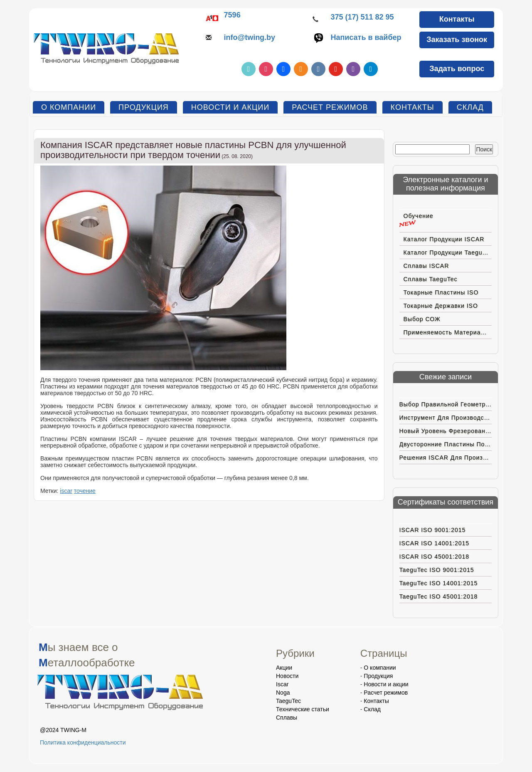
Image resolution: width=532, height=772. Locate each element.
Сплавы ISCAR (426, 266)
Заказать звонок (457, 40)
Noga (283, 693)
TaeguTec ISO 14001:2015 (439, 583)
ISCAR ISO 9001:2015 (433, 530)
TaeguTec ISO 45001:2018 (439, 596)
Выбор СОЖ (422, 319)
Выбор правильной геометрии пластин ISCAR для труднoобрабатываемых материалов (446, 404)
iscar (66, 491)
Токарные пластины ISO (441, 292)
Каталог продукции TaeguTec (448, 252)
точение (85, 491)
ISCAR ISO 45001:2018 (435, 557)
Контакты (457, 19)
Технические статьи (303, 709)
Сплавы (287, 718)
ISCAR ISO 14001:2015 (435, 543)
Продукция (144, 107)
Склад (470, 107)
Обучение (419, 216)
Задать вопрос (457, 69)
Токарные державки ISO (441, 306)
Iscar (282, 684)
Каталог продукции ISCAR (444, 239)
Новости (287, 676)
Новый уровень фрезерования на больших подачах (446, 431)
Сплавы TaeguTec (431, 279)
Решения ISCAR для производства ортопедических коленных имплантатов (446, 458)
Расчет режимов (330, 107)
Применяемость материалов (448, 332)
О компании (69, 107)
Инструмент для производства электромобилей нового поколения (446, 418)
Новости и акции (230, 107)
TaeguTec (288, 701)
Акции (284, 668)
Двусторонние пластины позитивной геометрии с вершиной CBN (446, 444)
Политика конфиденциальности (83, 742)
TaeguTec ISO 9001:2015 (437, 570)
